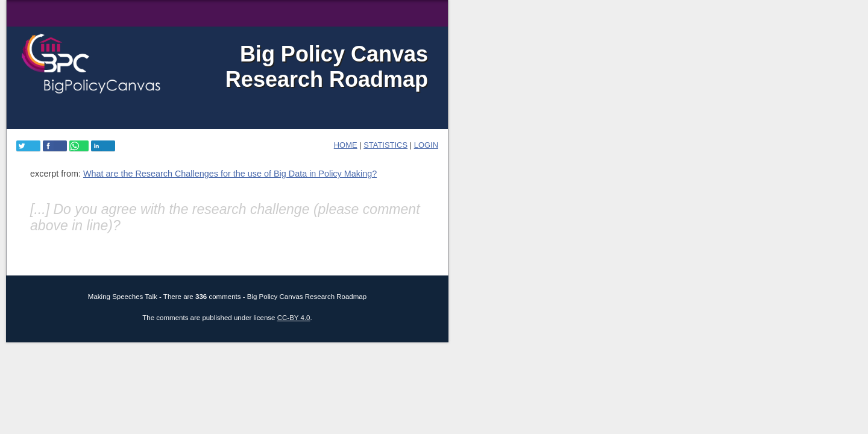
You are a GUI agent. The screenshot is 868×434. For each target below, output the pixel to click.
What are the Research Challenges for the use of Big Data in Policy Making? (230, 174)
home (346, 145)
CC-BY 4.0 (294, 318)
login (426, 145)
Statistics (385, 145)
